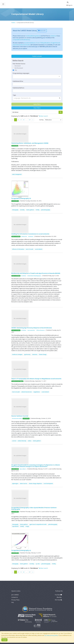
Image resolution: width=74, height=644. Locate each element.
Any (16, 70)
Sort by (41, 120)
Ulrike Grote (24, 236)
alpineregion (15, 484)
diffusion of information (18, 249)
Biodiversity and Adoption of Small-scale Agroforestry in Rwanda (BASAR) (36, 273)
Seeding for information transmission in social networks (30, 234)
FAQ (13, 602)
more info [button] (42, 31)
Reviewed (18, 66)
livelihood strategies (17, 355)
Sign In (69, 5)
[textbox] (37, 84)
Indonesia (35, 355)
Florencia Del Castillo (17, 418)
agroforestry (27, 355)
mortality (22, 210)
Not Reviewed (19, 68)
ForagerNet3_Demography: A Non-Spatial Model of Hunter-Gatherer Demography (34, 508)
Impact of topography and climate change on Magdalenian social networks (36, 379)
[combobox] (37, 77)
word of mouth (30, 249)
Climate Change (43, 355)
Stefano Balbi (15, 469)
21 (30, 120)
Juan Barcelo (26, 418)
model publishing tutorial (33, 36)
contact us (53, 36)
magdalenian (37, 392)
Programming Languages (21, 73)
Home (13, 22)
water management (17, 174)
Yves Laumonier (31, 330)
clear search (43, 116)
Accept (4, 640)
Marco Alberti (23, 469)
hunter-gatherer (30, 210)
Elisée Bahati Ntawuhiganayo (34, 276)
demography (15, 210)
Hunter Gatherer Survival (20, 416)
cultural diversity (22, 441)
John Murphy (15, 146)
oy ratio (38, 564)
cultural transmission (27, 392)
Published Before (18, 88)
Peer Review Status (19, 64)
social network (39, 249)
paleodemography (46, 210)
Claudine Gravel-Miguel (17, 381)
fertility (38, 210)
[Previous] (33, 120)
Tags (14, 95)
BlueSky (59, 597)
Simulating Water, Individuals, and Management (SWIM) (30, 143)
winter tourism (24, 484)
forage (27, 526)
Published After (18, 81)
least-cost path (16, 392)
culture (30, 441)
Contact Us (15, 597)
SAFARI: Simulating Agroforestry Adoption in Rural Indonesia (32, 328)
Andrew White (15, 201)
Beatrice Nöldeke (16, 236)
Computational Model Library (21, 40)
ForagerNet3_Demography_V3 (21, 198)
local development (48, 484)
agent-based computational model (38, 524)
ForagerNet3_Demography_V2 (21, 550)
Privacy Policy (15, 600)
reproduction (15, 526)
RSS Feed (58, 600)
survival (14, 441)
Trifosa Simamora (40, 330)
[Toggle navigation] (3, 4)
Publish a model (37, 56)
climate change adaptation (35, 484)
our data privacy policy (51, 635)
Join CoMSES (15, 595)
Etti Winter (31, 236)
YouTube (58, 595)
